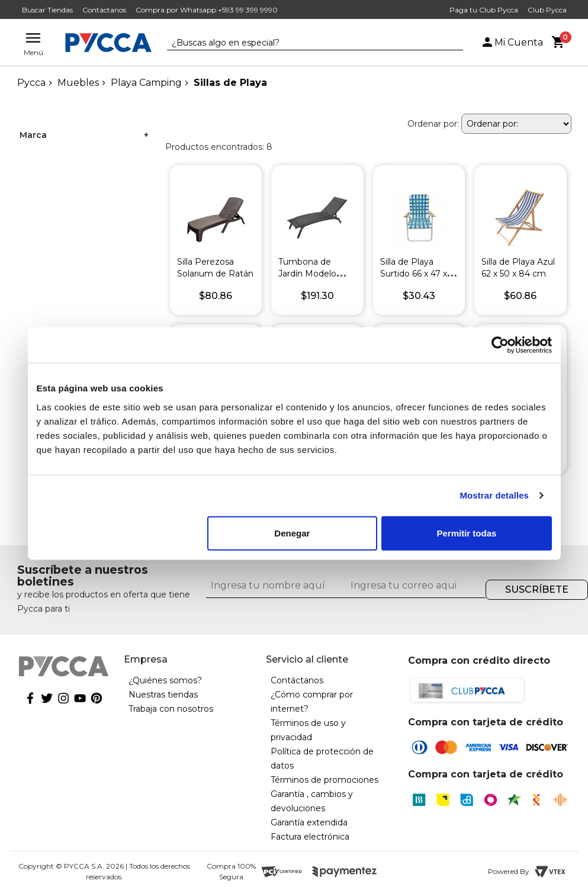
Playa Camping (146, 83)
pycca (31, 83)
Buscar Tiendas (47, 10)
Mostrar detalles (494, 495)
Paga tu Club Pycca (484, 10)
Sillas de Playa (230, 83)
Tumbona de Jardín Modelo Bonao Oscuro (308, 274)
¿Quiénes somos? (165, 680)
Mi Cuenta (512, 42)
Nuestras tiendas (163, 695)
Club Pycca (547, 10)
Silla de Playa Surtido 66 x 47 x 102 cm (414, 274)
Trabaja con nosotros (171, 709)
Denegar (292, 533)
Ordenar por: (433, 124)
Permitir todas (467, 533)
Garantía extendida (309, 822)
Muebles (78, 83)
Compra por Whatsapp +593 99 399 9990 (207, 10)
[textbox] (306, 43)
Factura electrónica (310, 837)
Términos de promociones (324, 780)
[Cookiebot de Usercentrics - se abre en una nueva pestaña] (500, 345)
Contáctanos (104, 10)
